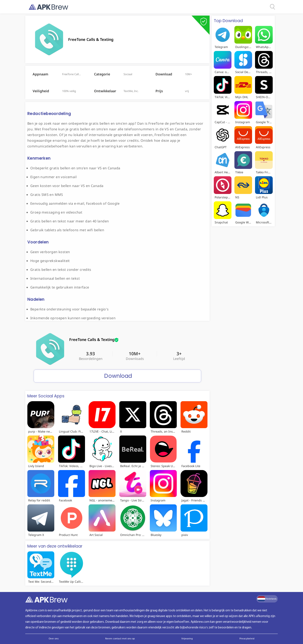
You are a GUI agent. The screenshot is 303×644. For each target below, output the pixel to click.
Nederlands (267, 599)
